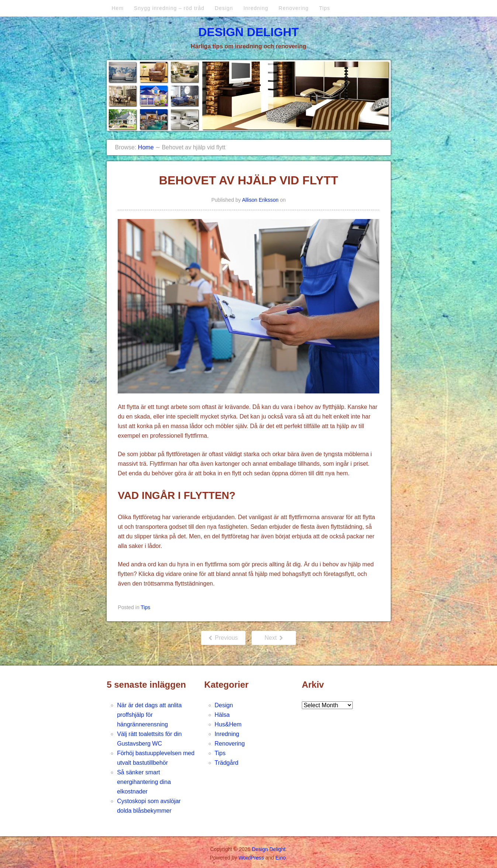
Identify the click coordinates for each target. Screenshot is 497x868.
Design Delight (248, 32)
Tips (325, 8)
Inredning (256, 8)
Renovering (294, 8)
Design (224, 8)
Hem (118, 8)
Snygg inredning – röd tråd (169, 8)
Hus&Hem (228, 724)
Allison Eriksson (260, 200)
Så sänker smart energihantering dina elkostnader (144, 782)
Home (146, 147)
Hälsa (222, 715)
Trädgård (227, 763)
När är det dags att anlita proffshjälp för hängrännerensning (149, 715)
